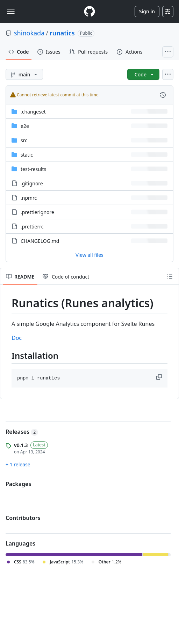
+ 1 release (18, 464)
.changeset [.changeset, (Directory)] (33, 112)
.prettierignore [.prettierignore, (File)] (37, 212)
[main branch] (24, 74)
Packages (18, 484)
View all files (89, 255)
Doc (17, 338)
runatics (62, 33)
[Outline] (170, 276)
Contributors (23, 518)
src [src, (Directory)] (24, 140)
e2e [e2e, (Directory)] (25, 126)
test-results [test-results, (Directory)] (33, 169)
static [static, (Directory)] (27, 155)
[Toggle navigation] (11, 11)
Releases (22, 432)
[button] (160, 377)
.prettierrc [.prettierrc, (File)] (32, 227)
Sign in (147, 11)
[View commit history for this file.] (163, 95)
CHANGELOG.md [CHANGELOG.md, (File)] (40, 241)
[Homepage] (89, 11)
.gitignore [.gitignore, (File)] (32, 183)
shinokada (29, 33)
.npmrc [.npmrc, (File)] (29, 198)
